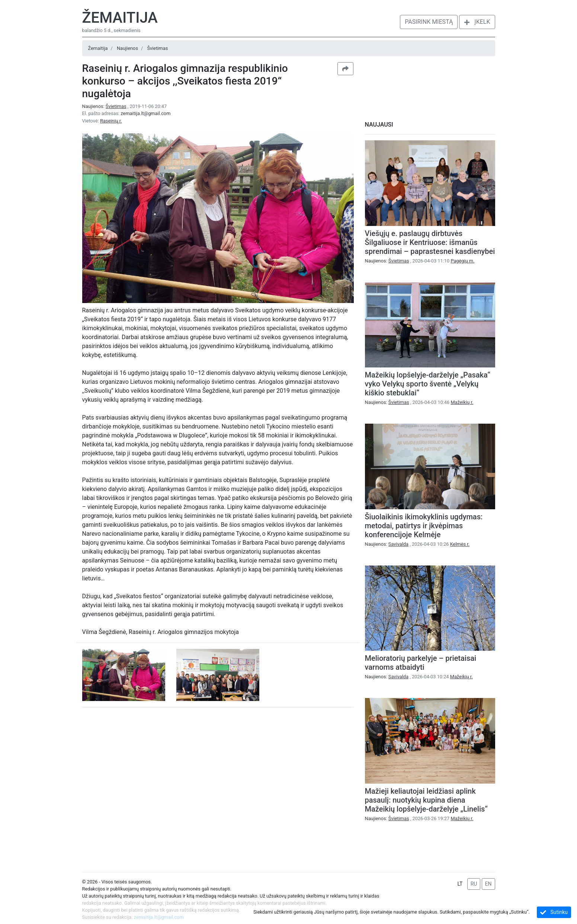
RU (474, 884)
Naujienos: (105, 106)
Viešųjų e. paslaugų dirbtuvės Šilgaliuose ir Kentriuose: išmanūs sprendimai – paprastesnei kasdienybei (430, 242)
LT (460, 884)
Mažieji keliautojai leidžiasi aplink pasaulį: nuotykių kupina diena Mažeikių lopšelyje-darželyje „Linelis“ (426, 800)
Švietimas (157, 48)
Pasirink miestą (429, 22)
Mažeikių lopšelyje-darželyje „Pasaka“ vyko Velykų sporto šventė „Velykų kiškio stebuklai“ (428, 384)
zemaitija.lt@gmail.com (145, 113)
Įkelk (477, 22)
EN (488, 884)
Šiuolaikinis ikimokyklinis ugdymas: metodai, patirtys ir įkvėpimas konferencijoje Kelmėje (424, 526)
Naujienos (127, 48)
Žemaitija (120, 18)
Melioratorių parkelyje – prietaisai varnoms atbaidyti (421, 663)
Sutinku (554, 912)
